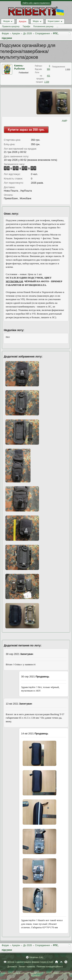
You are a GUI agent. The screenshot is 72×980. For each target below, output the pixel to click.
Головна (57, 962)
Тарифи (26, 26)
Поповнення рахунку (43, 26)
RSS (66, 962)
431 (48, 76)
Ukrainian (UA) (36, 957)
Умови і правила (27, 967)
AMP (65, 121)
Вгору (61, 962)
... (57, 26)
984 (48, 69)
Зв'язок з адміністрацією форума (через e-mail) (30, 962)
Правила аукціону (11, 26)
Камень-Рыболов (19, 67)
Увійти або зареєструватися (36, 3)
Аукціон (22, 21)
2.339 (47, 82)
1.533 (68, 70)
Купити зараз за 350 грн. (26, 130)
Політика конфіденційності (50, 967)
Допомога (12, 967)
